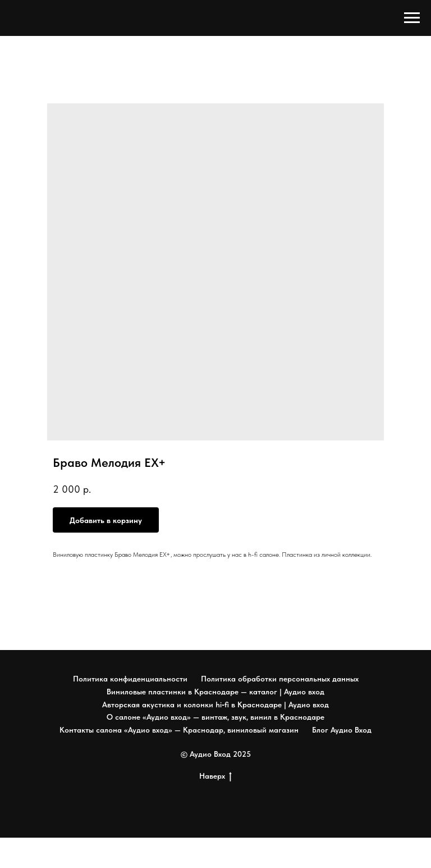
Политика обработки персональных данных (280, 679)
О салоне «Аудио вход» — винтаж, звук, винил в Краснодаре (215, 717)
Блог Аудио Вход (342, 730)
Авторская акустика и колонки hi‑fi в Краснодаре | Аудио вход (215, 705)
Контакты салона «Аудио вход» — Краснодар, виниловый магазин (179, 730)
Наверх (215, 776)
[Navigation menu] (412, 18)
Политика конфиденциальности (130, 679)
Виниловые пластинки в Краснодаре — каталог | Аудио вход (215, 692)
